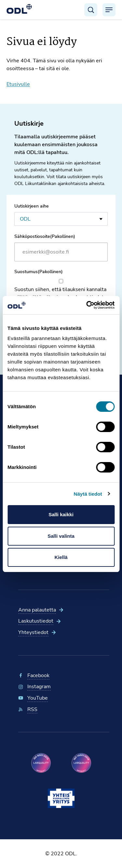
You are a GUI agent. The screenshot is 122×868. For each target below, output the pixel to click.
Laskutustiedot (36, 621)
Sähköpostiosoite (45, 236)
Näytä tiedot (88, 494)
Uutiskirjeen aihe (32, 206)
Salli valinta (61, 536)
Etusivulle (18, 84)
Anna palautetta (37, 610)
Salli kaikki (61, 514)
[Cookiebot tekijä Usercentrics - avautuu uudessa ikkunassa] (87, 305)
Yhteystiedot (33, 632)
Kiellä (61, 557)
